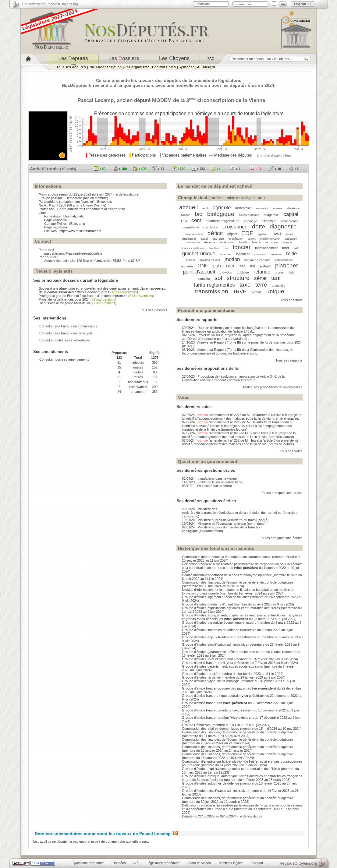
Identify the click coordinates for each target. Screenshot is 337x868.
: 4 (216, 169)
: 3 (294, 169)
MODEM (162, 100)
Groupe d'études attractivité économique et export (219, 623)
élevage (210, 242)
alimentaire (243, 208)
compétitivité (191, 228)
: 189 (120, 169)
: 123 (198, 169)
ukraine (256, 292)
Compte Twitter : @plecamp (65, 224)
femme (256, 242)
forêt (286, 248)
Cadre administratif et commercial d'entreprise (91, 209)
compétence (290, 221)
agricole (222, 207)
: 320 (179, 169)
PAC (243, 266)
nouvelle (187, 266)
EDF (247, 233)
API (136, 863)
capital (291, 214)
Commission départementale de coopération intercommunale (227, 557)
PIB (253, 266)
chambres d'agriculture (223, 221)
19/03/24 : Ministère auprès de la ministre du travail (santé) (225, 520)
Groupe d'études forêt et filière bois (208, 659)
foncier (242, 247)
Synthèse (187, 67)
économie (193, 242)
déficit (215, 233)
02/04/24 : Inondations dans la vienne (209, 478)
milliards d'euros (210, 260)
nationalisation (284, 260)
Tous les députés (71, 67)
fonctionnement (266, 248)
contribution (211, 228)
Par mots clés (164, 67)
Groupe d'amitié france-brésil (203, 663)
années (278, 208)
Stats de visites (200, 863)
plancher (287, 265)
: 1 (235, 169)
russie (279, 272)
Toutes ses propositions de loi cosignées (273, 387)
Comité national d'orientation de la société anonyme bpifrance (227, 575)
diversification (194, 234)
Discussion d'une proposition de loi (64, 303)
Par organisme (137, 67)
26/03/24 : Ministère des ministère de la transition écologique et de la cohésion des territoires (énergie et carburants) (240, 513)
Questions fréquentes (89, 863)
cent (196, 220)
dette (259, 226)
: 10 (275, 169)
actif (205, 208)
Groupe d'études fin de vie (201, 677)
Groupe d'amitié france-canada (205, 710)
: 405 (140, 169)
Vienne (257, 100)
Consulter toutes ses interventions (65, 340)
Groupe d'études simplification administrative (215, 644)
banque (186, 215)
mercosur (260, 254)
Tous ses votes (291, 451)
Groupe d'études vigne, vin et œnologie (211, 681)
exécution (291, 239)
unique (275, 291)
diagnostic (283, 226)
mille (291, 253)
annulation (262, 208)
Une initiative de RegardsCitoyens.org (50, 4)
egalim (262, 234)
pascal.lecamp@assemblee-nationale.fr (73, 253)
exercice (218, 239)
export (252, 239)
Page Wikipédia (55, 220)
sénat (260, 278)
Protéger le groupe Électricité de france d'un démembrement (83, 296)
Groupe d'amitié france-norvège (205, 718)
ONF (203, 266)
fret (296, 248)
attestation (293, 208)
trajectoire (279, 286)
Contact (257, 863)
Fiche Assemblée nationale (64, 216)
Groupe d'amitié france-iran (202, 703)
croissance (235, 227)
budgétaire (271, 215)
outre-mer (224, 266)
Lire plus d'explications (274, 155)
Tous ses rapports (289, 360)
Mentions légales (231, 863)
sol (218, 278)
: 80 (100, 169)
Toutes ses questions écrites (281, 538)
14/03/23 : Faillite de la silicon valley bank (212, 482)
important (226, 254)
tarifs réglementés (214, 285)
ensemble (189, 239)
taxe (245, 285)
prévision (226, 272)
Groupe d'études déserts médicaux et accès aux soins (222, 666)
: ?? (158, 169)
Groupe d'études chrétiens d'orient (207, 604)
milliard (191, 260)
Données (119, 863)
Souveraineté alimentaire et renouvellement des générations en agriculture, (103, 290)
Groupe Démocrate (196, 725)
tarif (276, 278)
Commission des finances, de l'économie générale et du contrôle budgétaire (238, 582)
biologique (221, 214)
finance (287, 242)
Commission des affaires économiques (211, 729)
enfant (289, 234)
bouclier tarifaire (249, 215)
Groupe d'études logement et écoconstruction (216, 597)
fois (226, 248)
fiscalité (214, 248)
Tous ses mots (292, 300)
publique (243, 272)
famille (243, 242)
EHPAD (276, 234)
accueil (188, 207)
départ (232, 234)
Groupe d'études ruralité (200, 674)
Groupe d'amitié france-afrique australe (211, 696)
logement (243, 254)
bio (199, 214)
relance (262, 272)
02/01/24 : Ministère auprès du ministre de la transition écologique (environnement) (222, 529)
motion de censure (257, 260)
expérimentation (270, 239)
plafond (265, 266)
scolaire (204, 279)
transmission (212, 291)
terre (261, 285)
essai (204, 239)
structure (238, 278)
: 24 (255, 169)
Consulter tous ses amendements (64, 359)
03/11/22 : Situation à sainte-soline (207, 486)
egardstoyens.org (298, 863)
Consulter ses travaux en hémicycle (66, 333)
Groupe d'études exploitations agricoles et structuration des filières (231, 608)
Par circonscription (105, 67)
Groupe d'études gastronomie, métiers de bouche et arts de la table (232, 652)
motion (232, 259)
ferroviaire (272, 242)
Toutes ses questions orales (282, 493)
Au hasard (206, 67)
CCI (184, 221)
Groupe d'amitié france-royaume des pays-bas (216, 688)
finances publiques (193, 248)
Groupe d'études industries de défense (211, 630)
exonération (236, 239)
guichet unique (199, 253)
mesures (276, 254)
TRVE (239, 291)
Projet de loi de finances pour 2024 (64, 299)
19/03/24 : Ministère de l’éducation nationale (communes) (224, 524)
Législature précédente (163, 863)
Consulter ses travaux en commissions (68, 326)
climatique (269, 221)
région (292, 272)
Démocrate (74, 198)
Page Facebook (56, 227)
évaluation (227, 242)
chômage (251, 221)
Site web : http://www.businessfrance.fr (73, 231)
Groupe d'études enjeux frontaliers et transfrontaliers (221, 637)
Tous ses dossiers (154, 310)
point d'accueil (199, 272)
